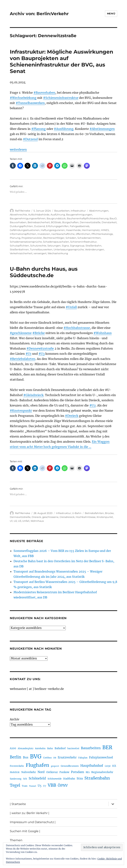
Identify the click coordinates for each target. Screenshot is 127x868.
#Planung (39, 129)
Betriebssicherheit (39, 222)
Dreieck (36, 517)
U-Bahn (77, 513)
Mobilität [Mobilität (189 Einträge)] (15, 772)
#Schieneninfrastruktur (61, 98)
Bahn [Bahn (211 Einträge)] (50, 748)
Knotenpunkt (105, 517)
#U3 (42, 354)
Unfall (26, 521)
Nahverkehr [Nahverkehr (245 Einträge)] (29, 772)
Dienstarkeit (109, 222)
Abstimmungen (99, 211)
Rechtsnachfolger (54, 238)
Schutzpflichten (19, 246)
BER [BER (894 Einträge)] (107, 747)
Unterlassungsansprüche (69, 249)
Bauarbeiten (62, 211)
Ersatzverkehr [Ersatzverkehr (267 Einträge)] (67, 758)
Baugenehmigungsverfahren (28, 218)
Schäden (71, 238)
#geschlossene (21, 333)
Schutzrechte (38, 246)
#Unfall (71, 307)
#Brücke (39, 333)
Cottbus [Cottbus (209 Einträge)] (47, 758)
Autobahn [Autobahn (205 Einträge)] (40, 748)
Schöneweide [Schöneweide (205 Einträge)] (55, 779)
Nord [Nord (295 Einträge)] (41, 772)
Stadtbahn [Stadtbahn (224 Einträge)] (69, 779)
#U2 (93, 405)
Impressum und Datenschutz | (33, 822)
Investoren (44, 234)
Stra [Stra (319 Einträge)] (80, 778)
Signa (65, 246)
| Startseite (18, 804)
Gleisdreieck (67, 517)
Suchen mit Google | (25, 831)
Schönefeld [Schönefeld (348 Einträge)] (37, 778)
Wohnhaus (37, 521)
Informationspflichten (23, 234)
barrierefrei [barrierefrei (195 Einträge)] (73, 748)
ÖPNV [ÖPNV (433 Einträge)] (63, 785)
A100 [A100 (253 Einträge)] (13, 748)
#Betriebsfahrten (23, 359)
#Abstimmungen (102, 129)
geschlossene (50, 517)
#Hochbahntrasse (77, 328)
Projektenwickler (32, 238)
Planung (15, 238)
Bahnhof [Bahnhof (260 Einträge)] (60, 748)
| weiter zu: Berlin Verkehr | (30, 813)
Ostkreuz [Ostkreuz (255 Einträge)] (52, 772)
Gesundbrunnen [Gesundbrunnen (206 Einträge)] (70, 766)
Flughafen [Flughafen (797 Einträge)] (37, 765)
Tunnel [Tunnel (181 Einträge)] (33, 786)
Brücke (109, 513)
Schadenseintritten (89, 238)
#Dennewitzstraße (40, 348)
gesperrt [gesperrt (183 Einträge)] (55, 766)
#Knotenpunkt (21, 411)
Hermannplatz (91, 230)
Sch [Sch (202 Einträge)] (25, 779)
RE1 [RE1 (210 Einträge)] (88, 772)
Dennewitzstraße (90, 222)
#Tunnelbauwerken (30, 103)
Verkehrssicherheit (21, 253)
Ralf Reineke (23, 211)
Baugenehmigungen (79, 215)
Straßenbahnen (19, 249)
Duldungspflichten (21, 226)
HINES (105, 230)
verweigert (40, 253)
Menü (111, 13)
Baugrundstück (56, 218)
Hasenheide (73, 230)
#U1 (28, 354)
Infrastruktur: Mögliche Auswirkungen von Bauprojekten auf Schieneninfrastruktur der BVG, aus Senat (61, 61)
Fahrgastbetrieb (80, 226)
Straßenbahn (93, 246)
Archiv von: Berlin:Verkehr (39, 14)
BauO (113, 218)
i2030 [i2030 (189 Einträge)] (108, 766)
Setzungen (54, 246)
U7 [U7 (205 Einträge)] (45, 786)
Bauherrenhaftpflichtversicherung (88, 218)
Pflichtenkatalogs (102, 234)
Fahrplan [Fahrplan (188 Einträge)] (83, 758)
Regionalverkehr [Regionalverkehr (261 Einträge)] (102, 772)
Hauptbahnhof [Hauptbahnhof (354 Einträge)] (92, 766)
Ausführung (58, 215)
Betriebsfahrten (94, 513)
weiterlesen (18, 149)
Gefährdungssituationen (25, 230)
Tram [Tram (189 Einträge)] (25, 786)
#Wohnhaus (103, 333)
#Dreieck (72, 416)
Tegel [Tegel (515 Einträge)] (15, 785)
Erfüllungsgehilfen (57, 226)
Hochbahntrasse (86, 517)
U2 (15, 521)
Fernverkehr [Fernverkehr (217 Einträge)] (17, 766)
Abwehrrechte (18, 215)
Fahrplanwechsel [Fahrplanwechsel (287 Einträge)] (101, 757)
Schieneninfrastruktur (83, 242)
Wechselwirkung (58, 253)
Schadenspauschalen (56, 242)
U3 (20, 521)
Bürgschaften (70, 222)
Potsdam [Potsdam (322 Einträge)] (77, 772)
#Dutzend (30, 139)
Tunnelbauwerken (41, 249)
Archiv (15, 719)
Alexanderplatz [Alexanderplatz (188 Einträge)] (26, 748)
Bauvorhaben (18, 222)
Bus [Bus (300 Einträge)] (26, 757)
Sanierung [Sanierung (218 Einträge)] (16, 779)
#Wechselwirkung (23, 98)
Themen (16, 840)
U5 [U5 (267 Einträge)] (40, 786)
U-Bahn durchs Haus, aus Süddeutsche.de (44, 272)
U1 (11, 521)
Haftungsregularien (53, 230)
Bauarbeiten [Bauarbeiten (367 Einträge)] (91, 748)
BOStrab (56, 222)
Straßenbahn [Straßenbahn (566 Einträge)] (97, 778)
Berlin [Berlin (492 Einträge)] (16, 757)
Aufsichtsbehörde (39, 215)
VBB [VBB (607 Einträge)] (52, 785)
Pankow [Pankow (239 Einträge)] (64, 772)
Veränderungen (95, 249)
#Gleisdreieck (33, 395)
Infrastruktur (78, 211)
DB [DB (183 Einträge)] (55, 758)
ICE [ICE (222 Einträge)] (114, 766)
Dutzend (39, 226)
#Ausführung (64, 129)
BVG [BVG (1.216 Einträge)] (36, 756)
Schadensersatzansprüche (26, 242)
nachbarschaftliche (63, 234)
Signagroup (77, 246)
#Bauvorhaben (44, 93)
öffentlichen (83, 234)
